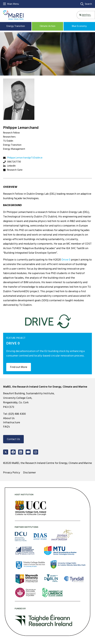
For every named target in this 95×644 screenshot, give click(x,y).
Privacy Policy (12, 473)
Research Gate (15, 170)
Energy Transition (16, 26)
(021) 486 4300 (17, 414)
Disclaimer (29, 473)
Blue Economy (79, 26)
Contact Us (13, 439)
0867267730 (14, 162)
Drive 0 (66, 260)
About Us (9, 418)
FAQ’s (6, 427)
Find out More (19, 367)
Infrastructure (12, 422)
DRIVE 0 (13, 343)
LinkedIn (11, 166)
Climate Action (47, 26)
